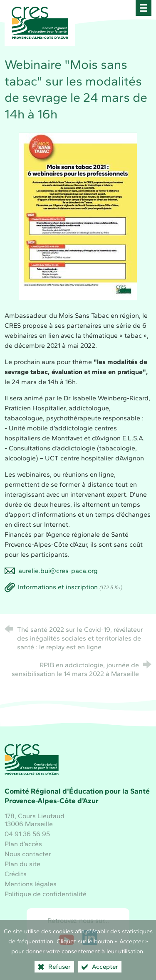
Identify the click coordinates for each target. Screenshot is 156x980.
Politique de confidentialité (46, 894)
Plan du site (22, 864)
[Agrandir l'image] (78, 216)
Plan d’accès (23, 844)
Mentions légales (31, 884)
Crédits (16, 874)
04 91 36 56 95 (27, 834)
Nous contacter (28, 854)
